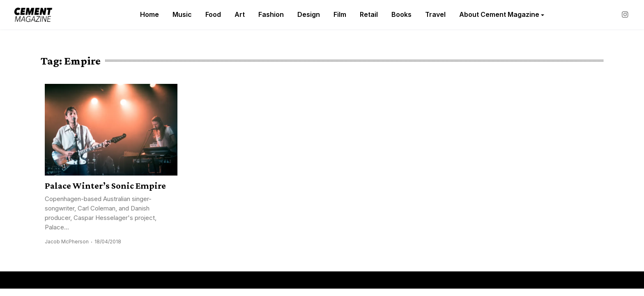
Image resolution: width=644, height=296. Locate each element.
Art (240, 14)
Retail (369, 14)
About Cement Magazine (499, 14)
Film (340, 14)
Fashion (271, 14)
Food (213, 14)
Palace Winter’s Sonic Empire (105, 186)
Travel (435, 14)
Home (149, 14)
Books (401, 14)
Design (309, 14)
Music (182, 14)
